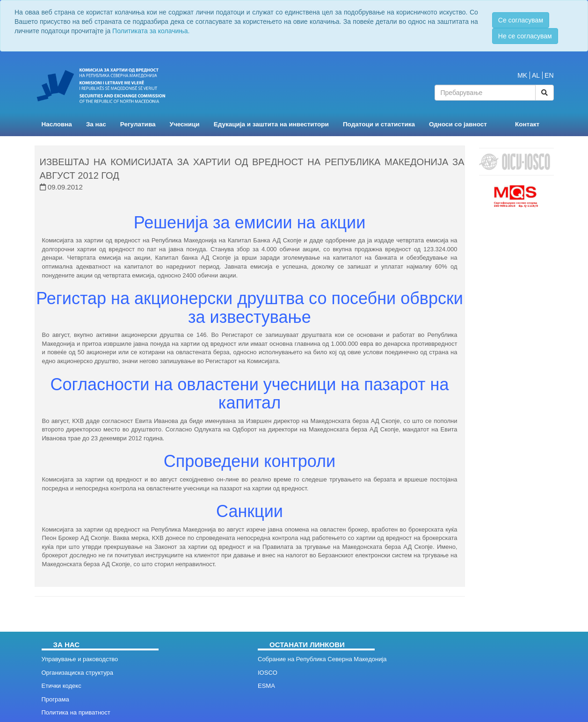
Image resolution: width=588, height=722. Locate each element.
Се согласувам (521, 20)
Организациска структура (77, 673)
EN (549, 75)
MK (522, 75)
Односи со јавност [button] (458, 124)
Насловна (57, 124)
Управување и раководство (80, 659)
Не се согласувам (525, 36)
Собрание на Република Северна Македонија (322, 659)
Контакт (527, 124)
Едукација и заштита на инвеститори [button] (271, 124)
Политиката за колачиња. (151, 31)
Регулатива (138, 124)
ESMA (266, 686)
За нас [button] (96, 124)
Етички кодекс (62, 686)
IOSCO (268, 673)
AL (536, 75)
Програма (55, 699)
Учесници (185, 124)
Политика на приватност (76, 712)
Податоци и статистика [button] (379, 124)
